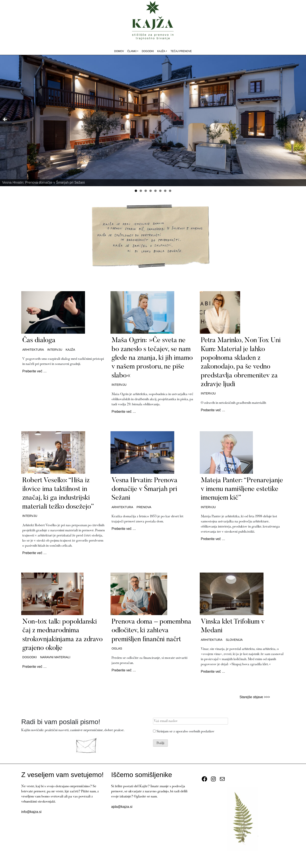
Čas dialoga (39, 340)
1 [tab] (136, 191)
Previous (5, 120)
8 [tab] (170, 191)
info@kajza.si (31, 812)
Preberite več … (35, 371)
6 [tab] (160, 191)
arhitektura (33, 350)
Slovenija (234, 640)
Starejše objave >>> (255, 697)
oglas (117, 648)
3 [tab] (146, 191)
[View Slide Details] (153, 121)
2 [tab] (141, 191)
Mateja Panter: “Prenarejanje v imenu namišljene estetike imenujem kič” (242, 489)
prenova (144, 507)
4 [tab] (151, 191)
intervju (55, 350)
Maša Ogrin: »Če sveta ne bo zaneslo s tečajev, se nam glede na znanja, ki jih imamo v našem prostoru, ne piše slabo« (152, 358)
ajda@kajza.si (122, 807)
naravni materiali (55, 657)
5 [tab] (155, 191)
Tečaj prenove (181, 51)
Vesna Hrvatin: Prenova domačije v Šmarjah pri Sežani (144, 489)
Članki (132, 51)
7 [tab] (165, 191)
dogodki (30, 657)
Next (301, 120)
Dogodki (148, 51)
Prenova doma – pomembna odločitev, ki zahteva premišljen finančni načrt (151, 631)
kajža (70, 350)
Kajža (161, 51)
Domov (119, 51)
